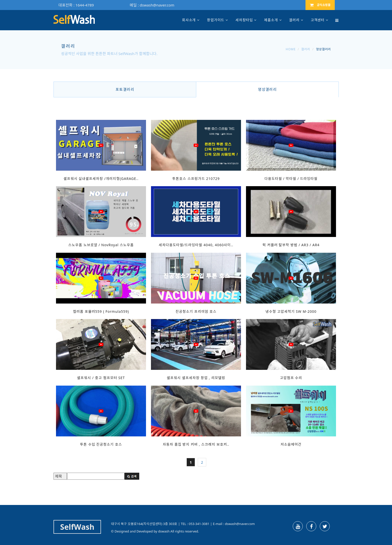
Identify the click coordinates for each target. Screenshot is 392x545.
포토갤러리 (125, 89)
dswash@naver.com (157, 5)
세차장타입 (244, 20)
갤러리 (294, 20)
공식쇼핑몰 (320, 5)
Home (291, 49)
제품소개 (271, 20)
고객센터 (318, 20)
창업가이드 (216, 20)
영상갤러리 (267, 89)
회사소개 (189, 20)
